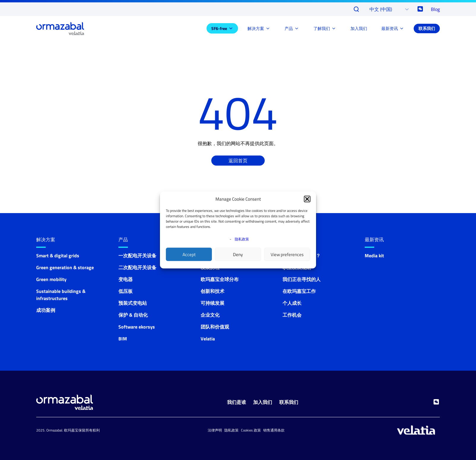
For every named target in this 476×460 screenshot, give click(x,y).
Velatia (208, 339)
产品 (289, 28)
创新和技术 (212, 291)
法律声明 (215, 430)
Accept (189, 254)
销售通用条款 (274, 430)
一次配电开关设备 (137, 256)
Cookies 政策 (251, 430)
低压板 (126, 291)
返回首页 (238, 161)
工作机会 (292, 315)
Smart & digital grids (58, 256)
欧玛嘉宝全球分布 (220, 279)
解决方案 (256, 28)
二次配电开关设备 (137, 267)
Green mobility (51, 279)
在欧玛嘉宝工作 (299, 291)
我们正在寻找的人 (302, 279)
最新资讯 (390, 28)
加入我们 (359, 28)
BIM (123, 339)
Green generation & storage (65, 267)
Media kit (374, 256)
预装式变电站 (133, 303)
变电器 (126, 279)
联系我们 (427, 28)
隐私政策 (242, 239)
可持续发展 (212, 303)
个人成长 (292, 303)
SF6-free (219, 28)
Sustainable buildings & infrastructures (61, 295)
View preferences (287, 254)
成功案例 (46, 310)
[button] (307, 199)
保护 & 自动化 (133, 315)
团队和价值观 (215, 327)
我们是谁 (237, 402)
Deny (238, 254)
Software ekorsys (137, 327)
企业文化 (210, 315)
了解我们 (322, 28)
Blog (435, 9)
